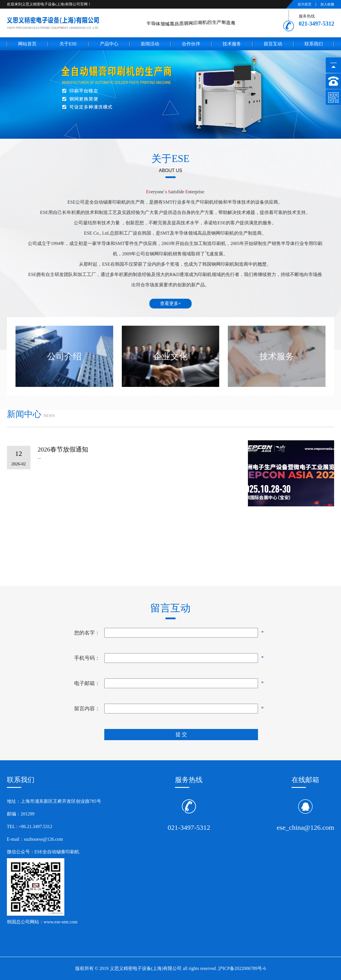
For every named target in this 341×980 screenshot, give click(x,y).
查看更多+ (170, 303)
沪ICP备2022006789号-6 (242, 968)
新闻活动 (150, 44)
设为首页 (305, 4)
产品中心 (109, 44)
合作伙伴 (191, 44)
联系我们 (314, 44)
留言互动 (273, 44)
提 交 (181, 734)
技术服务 (232, 44)
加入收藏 (327, 4)
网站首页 (27, 44)
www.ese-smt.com (61, 922)
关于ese (68, 44)
